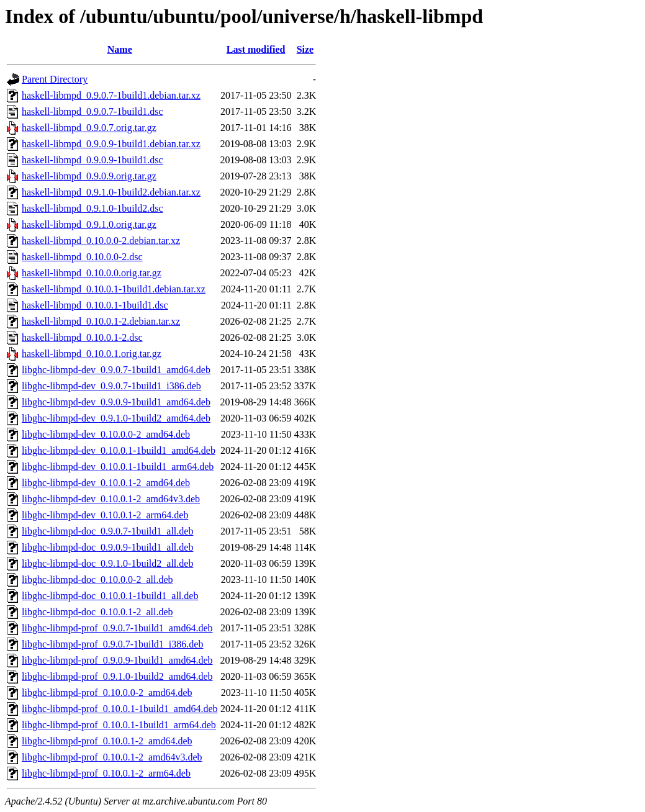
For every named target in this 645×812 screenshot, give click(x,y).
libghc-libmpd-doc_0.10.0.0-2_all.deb (97, 580)
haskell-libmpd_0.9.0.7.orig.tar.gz (89, 128)
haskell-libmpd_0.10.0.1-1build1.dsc (95, 305)
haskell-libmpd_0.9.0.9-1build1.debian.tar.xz (111, 144)
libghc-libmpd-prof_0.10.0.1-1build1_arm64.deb (119, 725)
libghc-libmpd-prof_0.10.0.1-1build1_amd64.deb (120, 709)
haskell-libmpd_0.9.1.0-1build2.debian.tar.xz (111, 192)
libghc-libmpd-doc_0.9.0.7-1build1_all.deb (107, 531)
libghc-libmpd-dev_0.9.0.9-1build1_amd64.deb (116, 402)
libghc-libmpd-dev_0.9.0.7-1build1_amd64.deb (116, 370)
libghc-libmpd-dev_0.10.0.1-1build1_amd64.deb (119, 450)
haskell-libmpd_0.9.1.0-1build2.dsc (92, 208)
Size (305, 49)
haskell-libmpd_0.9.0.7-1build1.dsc (92, 111)
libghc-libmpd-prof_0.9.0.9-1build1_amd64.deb (117, 660)
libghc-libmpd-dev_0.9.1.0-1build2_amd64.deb (116, 418)
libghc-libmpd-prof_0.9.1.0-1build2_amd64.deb (117, 676)
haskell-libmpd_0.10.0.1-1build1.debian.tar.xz (114, 289)
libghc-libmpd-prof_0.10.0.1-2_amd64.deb (107, 741)
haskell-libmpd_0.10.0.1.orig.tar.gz (92, 354)
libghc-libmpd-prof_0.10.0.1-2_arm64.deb (106, 773)
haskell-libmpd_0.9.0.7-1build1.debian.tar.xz (111, 95)
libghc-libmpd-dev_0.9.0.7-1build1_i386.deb (111, 386)
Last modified (256, 49)
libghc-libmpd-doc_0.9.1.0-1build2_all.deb (107, 563)
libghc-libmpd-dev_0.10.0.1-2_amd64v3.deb (111, 499)
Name (120, 49)
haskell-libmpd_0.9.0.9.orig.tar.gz (89, 176)
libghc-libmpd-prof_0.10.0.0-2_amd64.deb (107, 692)
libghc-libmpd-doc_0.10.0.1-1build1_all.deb (110, 596)
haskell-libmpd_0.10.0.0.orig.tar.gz (92, 273)
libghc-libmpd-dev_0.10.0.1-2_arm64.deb (105, 515)
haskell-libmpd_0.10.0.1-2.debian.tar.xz (101, 321)
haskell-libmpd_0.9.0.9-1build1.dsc (92, 160)
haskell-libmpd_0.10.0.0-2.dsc (82, 257)
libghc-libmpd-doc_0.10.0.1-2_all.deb (97, 612)
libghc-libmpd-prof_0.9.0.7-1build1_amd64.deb (117, 628)
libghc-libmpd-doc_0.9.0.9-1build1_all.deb (107, 547)
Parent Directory (55, 79)
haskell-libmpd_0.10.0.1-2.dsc (82, 337)
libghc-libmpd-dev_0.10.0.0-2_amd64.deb (106, 434)
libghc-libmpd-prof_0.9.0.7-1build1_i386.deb (112, 644)
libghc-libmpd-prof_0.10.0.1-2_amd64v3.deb (112, 757)
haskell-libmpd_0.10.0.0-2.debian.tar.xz (101, 241)
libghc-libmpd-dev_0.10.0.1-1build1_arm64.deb (118, 467)
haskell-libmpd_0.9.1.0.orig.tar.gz (89, 224)
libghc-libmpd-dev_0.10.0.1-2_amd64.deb (106, 483)
